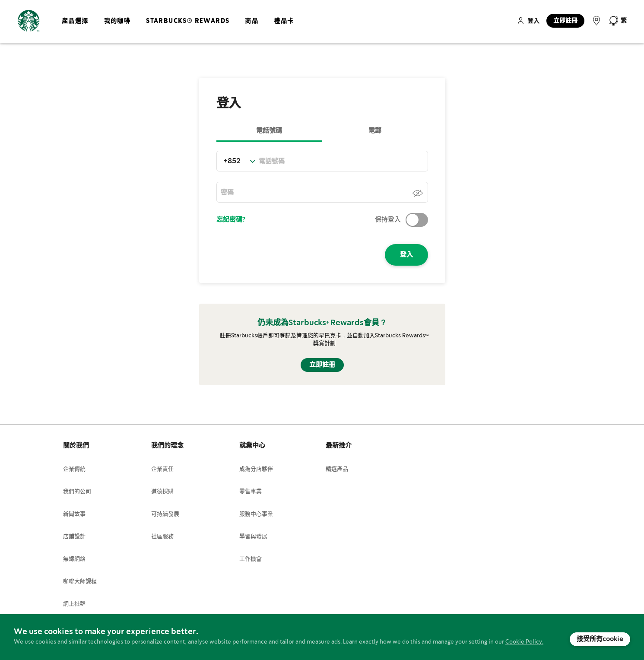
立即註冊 (565, 21)
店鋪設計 (74, 537)
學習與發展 (253, 537)
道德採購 (162, 492)
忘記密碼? (231, 220)
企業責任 (162, 469)
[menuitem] (75, 28)
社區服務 (162, 537)
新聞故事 (74, 514)
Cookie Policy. (524, 642)
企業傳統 (74, 469)
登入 (533, 21)
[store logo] (29, 21)
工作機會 (251, 559)
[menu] (176, 28)
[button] (618, 21)
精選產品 (337, 469)
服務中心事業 (256, 514)
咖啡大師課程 (80, 582)
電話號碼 (269, 131)
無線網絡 (74, 559)
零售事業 (251, 492)
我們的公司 (77, 492)
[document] (322, 637)
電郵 (375, 131)
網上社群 (74, 604)
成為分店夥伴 (256, 469)
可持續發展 (165, 514)
